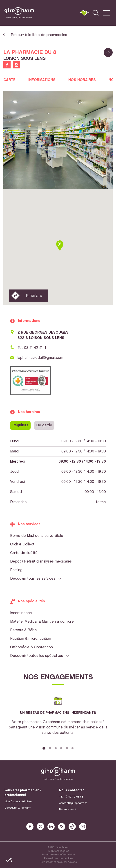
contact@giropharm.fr (73, 803)
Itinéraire (34, 296)
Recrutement (68, 809)
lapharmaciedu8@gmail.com (40, 358)
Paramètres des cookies (59, 859)
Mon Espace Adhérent (19, 801)
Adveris (72, 862)
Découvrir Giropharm (18, 808)
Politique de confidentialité (59, 855)
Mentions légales (59, 851)
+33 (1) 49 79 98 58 (71, 797)
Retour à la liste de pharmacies (39, 35)
